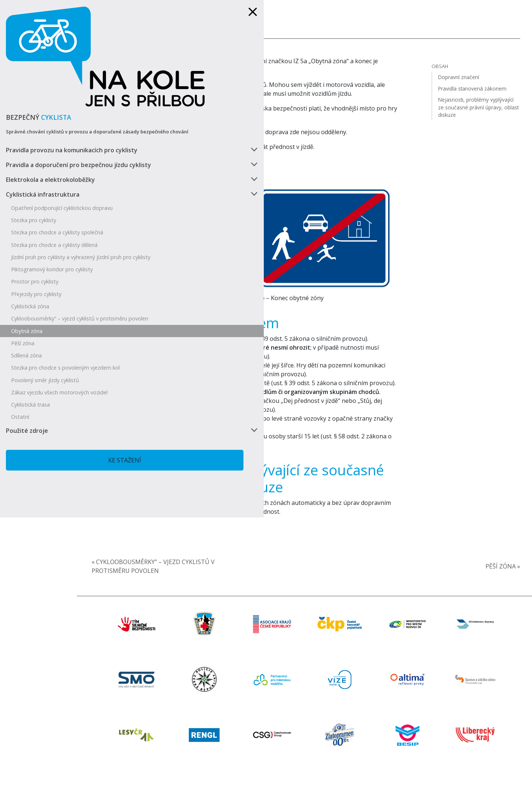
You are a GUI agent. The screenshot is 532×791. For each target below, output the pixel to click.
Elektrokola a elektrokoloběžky (50, 133)
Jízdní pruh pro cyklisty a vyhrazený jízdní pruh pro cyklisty (53, 220)
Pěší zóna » (500, 595)
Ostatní (20, 402)
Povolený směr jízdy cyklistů (45, 359)
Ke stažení (61, 446)
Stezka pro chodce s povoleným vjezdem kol (50, 344)
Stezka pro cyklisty (34, 180)
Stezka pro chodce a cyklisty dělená (54, 205)
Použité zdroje (27, 416)
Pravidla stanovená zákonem (230, 315)
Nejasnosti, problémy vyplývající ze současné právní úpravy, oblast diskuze (265, 506)
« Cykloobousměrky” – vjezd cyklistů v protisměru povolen (198, 595)
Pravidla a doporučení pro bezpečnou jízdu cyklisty (43, 114)
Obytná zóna (27, 304)
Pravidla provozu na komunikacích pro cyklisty (54, 90)
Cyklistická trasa (30, 390)
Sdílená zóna (26, 328)
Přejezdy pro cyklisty (36, 260)
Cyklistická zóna (30, 273)
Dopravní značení (193, 180)
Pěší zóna (23, 316)
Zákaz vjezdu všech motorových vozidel (50, 374)
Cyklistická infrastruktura (43, 148)
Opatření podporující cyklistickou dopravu (51, 164)
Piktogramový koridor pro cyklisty (52, 236)
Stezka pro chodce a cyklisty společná (57, 192)
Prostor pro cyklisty (35, 248)
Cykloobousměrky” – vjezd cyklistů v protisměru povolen (55, 288)
